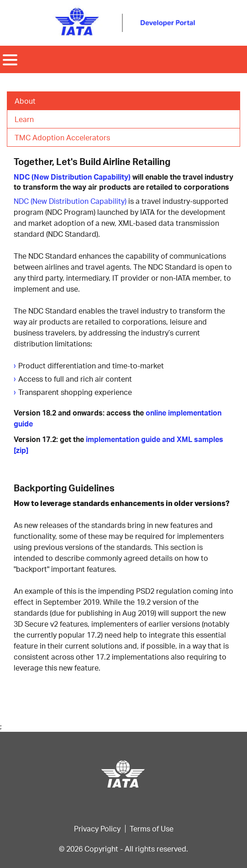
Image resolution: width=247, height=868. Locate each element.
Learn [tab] (24, 119)
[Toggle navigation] (10, 59)
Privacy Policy (97, 828)
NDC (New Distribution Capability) (72, 177)
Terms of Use (152, 828)
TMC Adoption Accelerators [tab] (62, 137)
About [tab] (25, 101)
